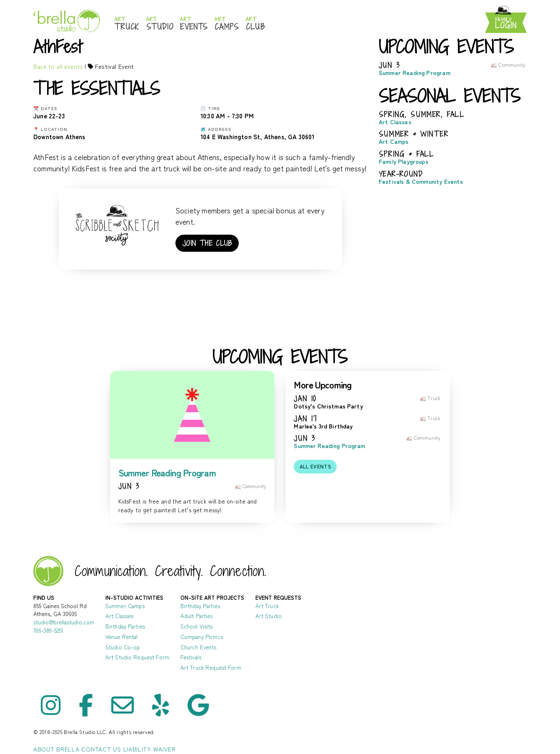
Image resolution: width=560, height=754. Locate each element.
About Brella (56, 749)
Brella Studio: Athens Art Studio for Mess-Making (67, 21)
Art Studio (269, 616)
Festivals (191, 657)
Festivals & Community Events (421, 182)
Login (506, 24)
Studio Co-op (123, 647)
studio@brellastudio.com (64, 622)
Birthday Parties (125, 626)
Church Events (199, 647)
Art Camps (394, 142)
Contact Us (101, 749)
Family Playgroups (404, 162)
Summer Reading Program (415, 73)
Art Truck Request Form (211, 668)
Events (194, 24)
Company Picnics (202, 637)
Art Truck (267, 606)
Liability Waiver (150, 749)
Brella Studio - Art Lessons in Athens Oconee (48, 571)
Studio (160, 24)
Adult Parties (197, 616)
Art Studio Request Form (137, 657)
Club (255, 24)
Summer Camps (125, 606)
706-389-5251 (48, 630)
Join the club (207, 243)
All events (315, 466)
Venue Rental (122, 637)
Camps (227, 24)
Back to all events (58, 66)
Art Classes (395, 122)
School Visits (197, 626)
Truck (127, 24)
